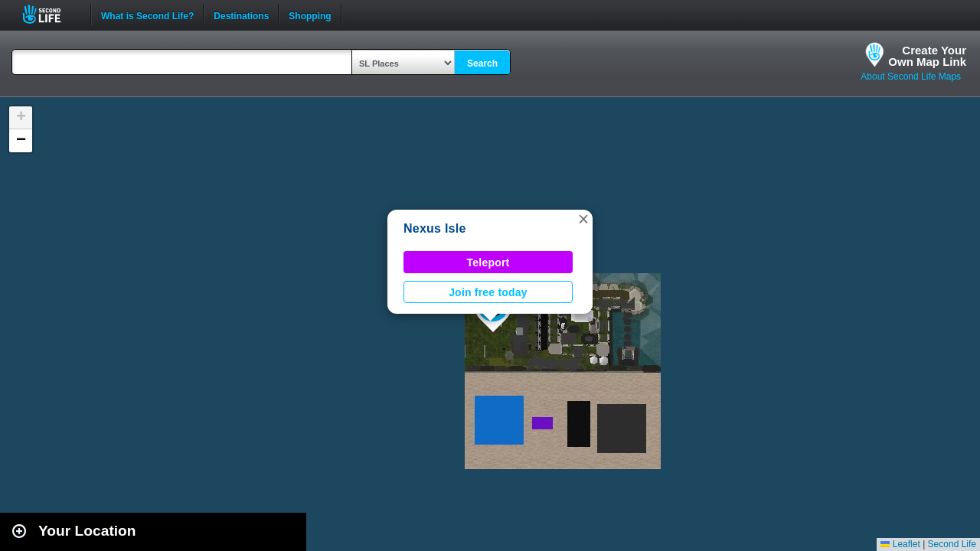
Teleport (488, 262)
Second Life (50, 14)
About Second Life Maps (911, 77)
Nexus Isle (435, 228)
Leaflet (900, 544)
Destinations (241, 15)
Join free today (488, 292)
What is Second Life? (147, 15)
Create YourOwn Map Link (927, 56)
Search (482, 64)
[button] (583, 219)
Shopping (310, 15)
